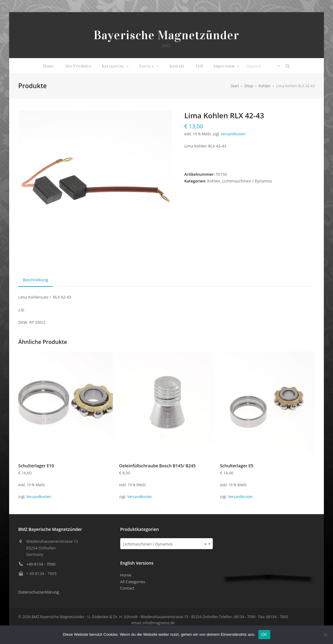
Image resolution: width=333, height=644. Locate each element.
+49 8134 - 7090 (41, 564)
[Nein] (325, 635)
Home (126, 575)
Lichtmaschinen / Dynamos (247, 181)
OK (264, 634)
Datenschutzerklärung (39, 592)
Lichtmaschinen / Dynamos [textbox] (165, 544)
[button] (288, 66)
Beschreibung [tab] (35, 280)
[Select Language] (263, 66)
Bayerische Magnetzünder (166, 35)
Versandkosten (233, 134)
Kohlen (214, 181)
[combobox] (167, 544)
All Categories (133, 582)
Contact (127, 588)
